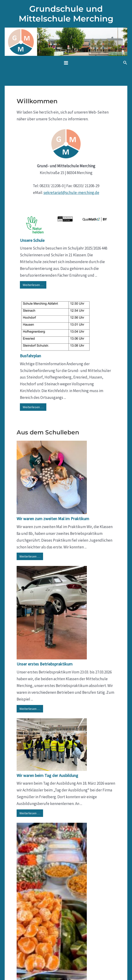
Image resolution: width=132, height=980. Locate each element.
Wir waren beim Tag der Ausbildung (47, 775)
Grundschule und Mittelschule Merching (66, 14)
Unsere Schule (32, 240)
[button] (125, 63)
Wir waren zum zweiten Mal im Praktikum (53, 519)
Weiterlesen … (33, 285)
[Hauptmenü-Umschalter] (66, 63)
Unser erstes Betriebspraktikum (45, 664)
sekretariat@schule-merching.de (71, 193)
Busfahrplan (30, 356)
